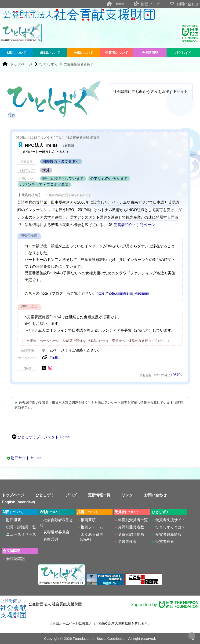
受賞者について (117, 53)
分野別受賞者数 (131, 527)
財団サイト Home (26, 458)
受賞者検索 (127, 542)
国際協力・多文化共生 (61, 162)
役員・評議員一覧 (21, 527)
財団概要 (14, 520)
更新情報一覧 (99, 495)
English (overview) (18, 502)
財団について (17, 53)
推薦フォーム (92, 527)
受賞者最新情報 (168, 534)
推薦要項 (88, 520)
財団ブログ (143, 4)
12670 (176, 375)
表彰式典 (51, 539)
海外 (46, 170)
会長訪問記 (150, 53)
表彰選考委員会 (56, 532)
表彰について (50, 53)
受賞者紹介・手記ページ (131, 225)
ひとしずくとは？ (170, 527)
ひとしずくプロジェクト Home (41, 437)
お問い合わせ (180, 4)
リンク (127, 495)
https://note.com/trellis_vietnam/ (123, 293)
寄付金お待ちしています (63, 178)
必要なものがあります (109, 178)
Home (111, 4)
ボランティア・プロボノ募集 (44, 185)
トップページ (17, 64)
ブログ (71, 495)
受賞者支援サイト (170, 520)
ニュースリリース (21, 534)
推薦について (83, 53)
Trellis (51, 358)
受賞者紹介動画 (131, 534)
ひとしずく (183, 53)
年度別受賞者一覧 (133, 520)
